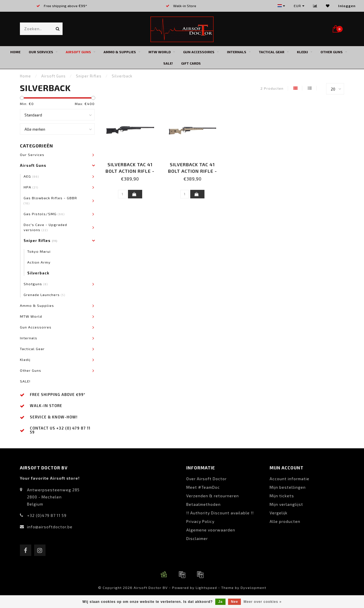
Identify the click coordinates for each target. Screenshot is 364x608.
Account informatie (289, 479)
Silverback (38, 273)
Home (15, 52)
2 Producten (272, 88)
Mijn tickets (282, 496)
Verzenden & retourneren (213, 496)
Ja (220, 602)
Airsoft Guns (78, 52)
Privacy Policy (200, 521)
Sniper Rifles (41, 241)
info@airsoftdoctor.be (50, 527)
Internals (237, 52)
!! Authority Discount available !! (220, 513)
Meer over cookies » (263, 602)
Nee (234, 602)
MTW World (160, 52)
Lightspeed (206, 588)
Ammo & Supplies (120, 52)
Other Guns (332, 52)
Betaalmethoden (203, 504)
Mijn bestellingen (288, 487)
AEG (31, 176)
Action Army (39, 262)
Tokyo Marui (39, 251)
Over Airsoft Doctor (206, 479)
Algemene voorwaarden (211, 530)
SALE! (168, 63)
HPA (31, 187)
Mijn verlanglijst (286, 504)
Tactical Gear (272, 52)
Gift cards (191, 63)
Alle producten (285, 521)
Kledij (302, 52)
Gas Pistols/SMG (44, 214)
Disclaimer (197, 538)
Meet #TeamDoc (203, 487)
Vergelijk (279, 513)
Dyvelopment (253, 588)
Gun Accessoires (199, 52)
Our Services (41, 52)
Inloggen (347, 6)
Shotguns (36, 284)
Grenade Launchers (45, 295)
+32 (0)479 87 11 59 (47, 515)
